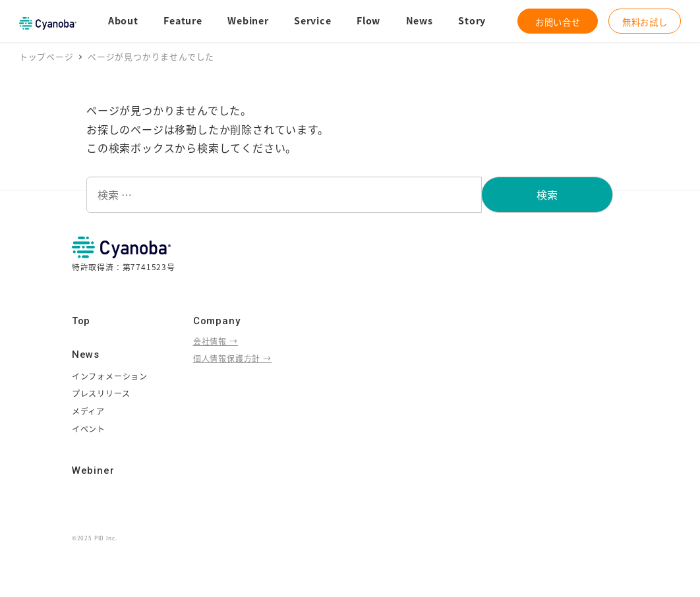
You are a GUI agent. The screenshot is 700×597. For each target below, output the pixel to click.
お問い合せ (558, 22)
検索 (547, 194)
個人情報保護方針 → (232, 358)
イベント (89, 429)
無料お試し (645, 22)
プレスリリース (101, 393)
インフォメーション (110, 376)
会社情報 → (216, 341)
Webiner (93, 470)
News (86, 355)
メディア (88, 411)
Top (81, 321)
